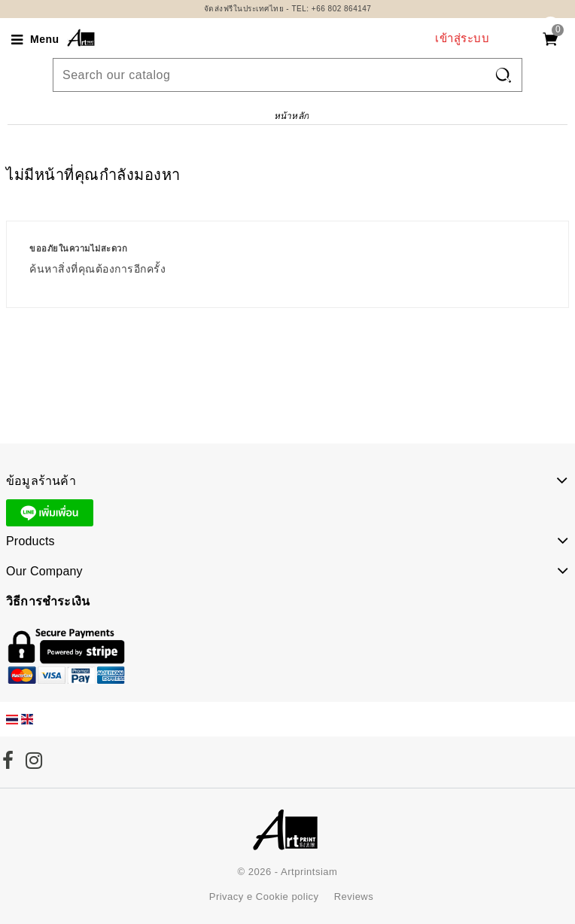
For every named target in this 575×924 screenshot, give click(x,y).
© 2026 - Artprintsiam (288, 872)
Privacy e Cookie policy (264, 897)
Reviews (354, 897)
